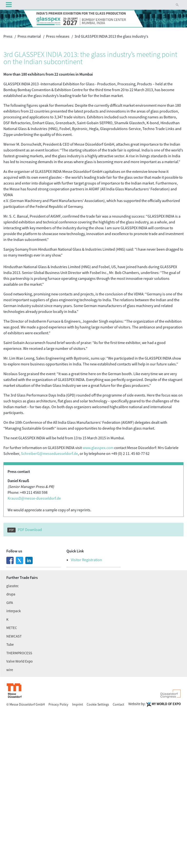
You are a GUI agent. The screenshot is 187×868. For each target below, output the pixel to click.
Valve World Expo (19, 661)
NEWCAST (14, 636)
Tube (10, 644)
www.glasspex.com (98, 448)
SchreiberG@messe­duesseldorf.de (49, 453)
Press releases (58, 36)
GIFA (10, 603)
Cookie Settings (98, 704)
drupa (11, 594)
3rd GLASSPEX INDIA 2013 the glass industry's (111, 36)
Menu (9, 5)
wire (10, 670)
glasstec (13, 586)
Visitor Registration (86, 560)
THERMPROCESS (19, 653)
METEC (12, 628)
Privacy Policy (59, 704)
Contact (118, 704)
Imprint (78, 704)
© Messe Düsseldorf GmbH (26, 704)
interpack (14, 611)
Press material (29, 36)
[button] (177, 5)
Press (8, 36)
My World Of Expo (166, 704)
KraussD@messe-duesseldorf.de (34, 498)
